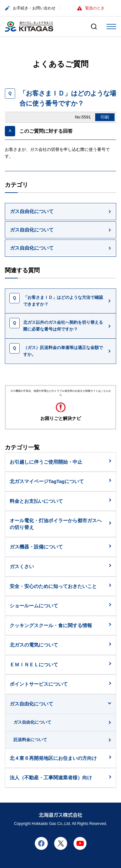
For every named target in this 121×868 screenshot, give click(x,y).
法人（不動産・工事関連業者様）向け (51, 778)
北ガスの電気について (34, 645)
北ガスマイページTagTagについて (47, 481)
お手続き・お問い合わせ (30, 8)
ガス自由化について (32, 211)
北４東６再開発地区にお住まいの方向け (53, 758)
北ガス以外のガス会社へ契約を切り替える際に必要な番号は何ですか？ (63, 326)
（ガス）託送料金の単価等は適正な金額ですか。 (63, 351)
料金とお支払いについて (36, 501)
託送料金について (30, 740)
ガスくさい (22, 567)
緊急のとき (91, 8)
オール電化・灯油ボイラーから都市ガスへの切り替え (56, 524)
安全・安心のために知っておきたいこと (53, 586)
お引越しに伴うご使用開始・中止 (46, 462)
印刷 (105, 117)
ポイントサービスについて (39, 684)
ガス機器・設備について (36, 547)
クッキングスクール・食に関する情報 (51, 626)
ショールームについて (34, 606)
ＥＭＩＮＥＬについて (34, 665)
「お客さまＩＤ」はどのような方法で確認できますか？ (63, 301)
